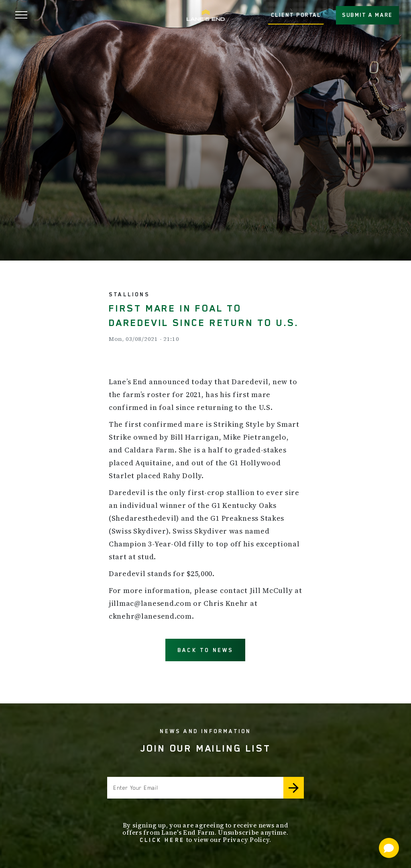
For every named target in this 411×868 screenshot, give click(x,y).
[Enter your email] (195, 788)
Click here (162, 840)
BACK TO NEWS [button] (205, 650)
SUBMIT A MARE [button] (367, 15)
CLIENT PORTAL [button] (296, 15)
